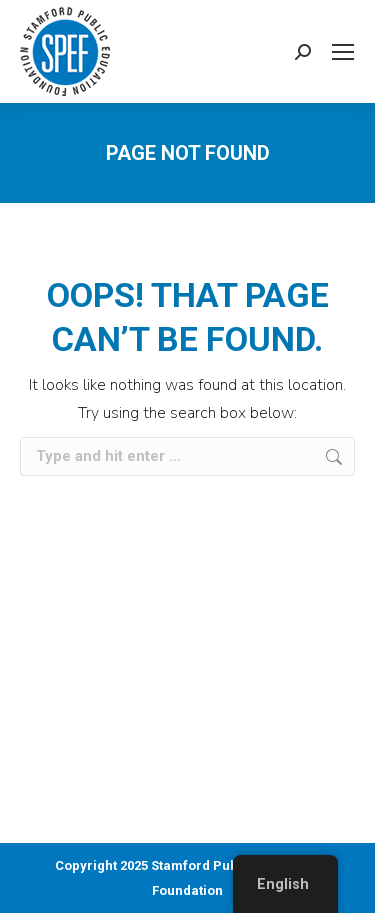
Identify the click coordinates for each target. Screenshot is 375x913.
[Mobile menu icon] (343, 52)
